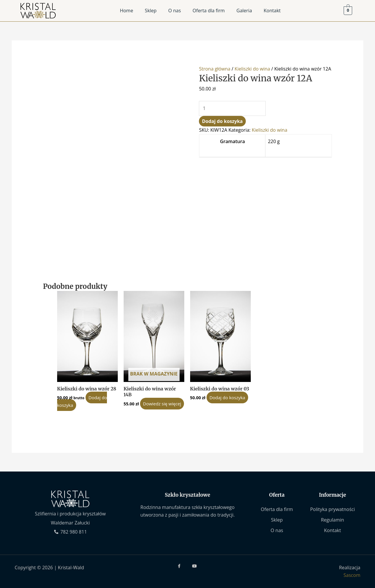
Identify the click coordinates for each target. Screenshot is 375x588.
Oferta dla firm (209, 11)
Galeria (244, 11)
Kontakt (272, 11)
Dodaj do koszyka (222, 121)
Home (126, 11)
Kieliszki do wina (252, 69)
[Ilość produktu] (232, 109)
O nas (174, 11)
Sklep (151, 11)
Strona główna (215, 69)
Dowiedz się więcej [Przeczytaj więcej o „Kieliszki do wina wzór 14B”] (162, 404)
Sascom (352, 575)
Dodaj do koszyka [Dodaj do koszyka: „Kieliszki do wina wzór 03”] (227, 397)
